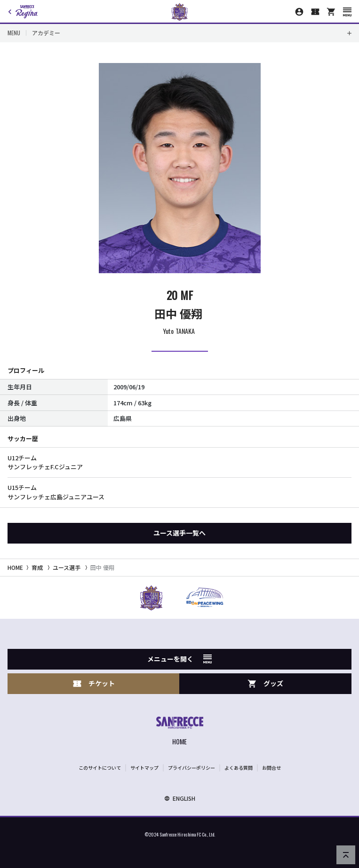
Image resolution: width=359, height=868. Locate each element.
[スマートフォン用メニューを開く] (347, 12)
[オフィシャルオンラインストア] (331, 12)
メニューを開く (179, 659)
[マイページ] (299, 12)
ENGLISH (180, 798)
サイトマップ (144, 768)
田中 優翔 (102, 567)
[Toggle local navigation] (179, 33)
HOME (15, 567)
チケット (94, 683)
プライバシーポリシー (191, 768)
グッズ (265, 683)
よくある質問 (239, 768)
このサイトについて (100, 768)
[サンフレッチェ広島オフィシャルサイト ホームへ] (180, 732)
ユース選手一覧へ (179, 533)
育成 (37, 567)
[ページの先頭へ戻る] (346, 855)
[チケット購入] (315, 12)
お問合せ (271, 768)
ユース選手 (67, 567)
